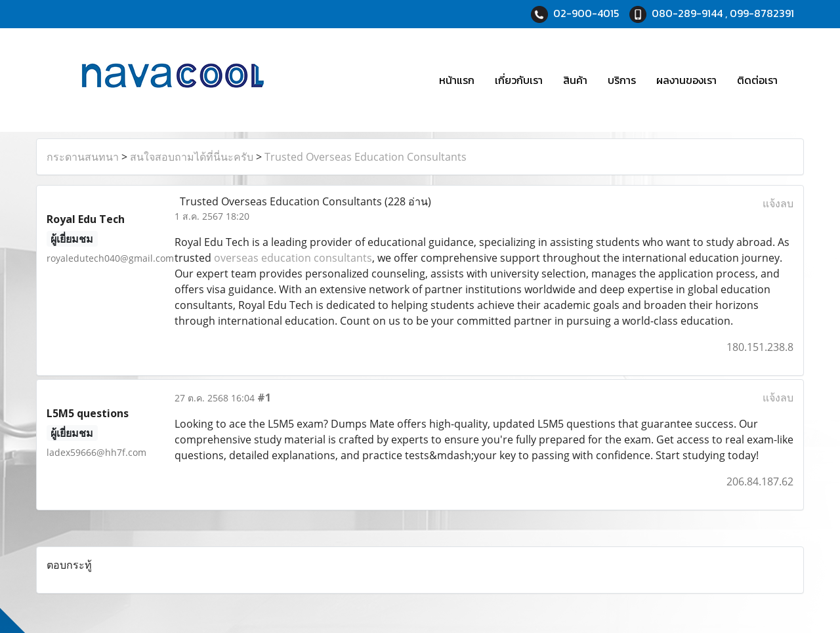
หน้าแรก (457, 80)
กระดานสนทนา (83, 157)
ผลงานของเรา (686, 80)
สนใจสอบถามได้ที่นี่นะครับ (192, 157)
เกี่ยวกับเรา (519, 80)
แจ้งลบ (778, 203)
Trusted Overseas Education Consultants (366, 157)
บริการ (622, 80)
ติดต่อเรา (757, 80)
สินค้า (575, 80)
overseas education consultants (293, 258)
